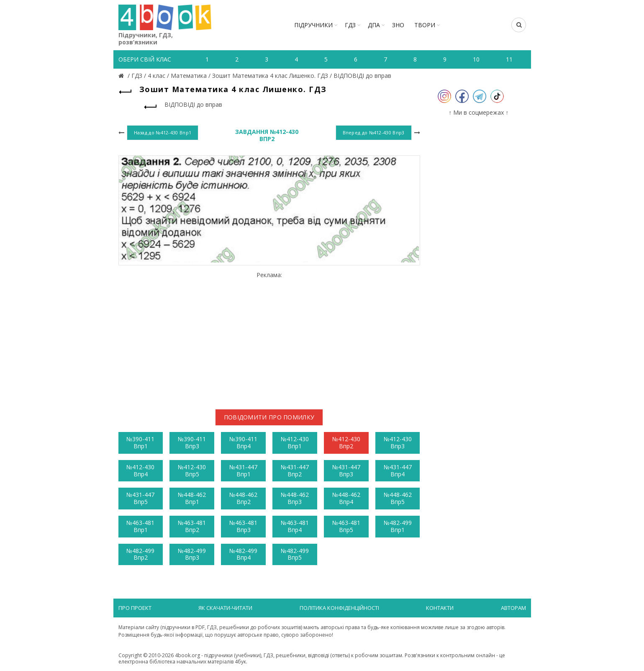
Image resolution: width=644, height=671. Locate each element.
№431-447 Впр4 (398, 470)
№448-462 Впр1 (192, 498)
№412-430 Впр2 (346, 442)
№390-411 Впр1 (140, 442)
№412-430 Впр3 (398, 442)
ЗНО (398, 25)
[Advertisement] (269, 337)
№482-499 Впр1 (398, 526)
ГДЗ (350, 25)
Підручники (313, 25)
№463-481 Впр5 (346, 526)
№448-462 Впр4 (346, 498)
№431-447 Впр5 (140, 498)
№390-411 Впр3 (192, 442)
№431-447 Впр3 (346, 470)
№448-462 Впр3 (295, 498)
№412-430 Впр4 (140, 470)
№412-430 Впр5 (192, 470)
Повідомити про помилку (269, 417)
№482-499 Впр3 (192, 554)
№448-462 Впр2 (243, 498)
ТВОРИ (425, 25)
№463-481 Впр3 (243, 526)
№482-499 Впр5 (295, 554)
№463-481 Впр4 (295, 526)
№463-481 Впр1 (140, 526)
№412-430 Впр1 (295, 442)
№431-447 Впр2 (295, 470)
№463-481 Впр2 (192, 526)
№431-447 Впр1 (243, 470)
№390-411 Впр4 (243, 442)
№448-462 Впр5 (398, 498)
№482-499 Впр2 (140, 554)
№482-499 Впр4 (243, 554)
